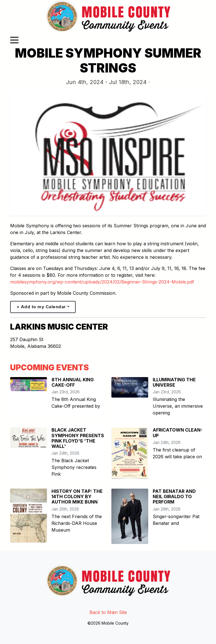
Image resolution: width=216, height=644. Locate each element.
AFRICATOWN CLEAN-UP (178, 433)
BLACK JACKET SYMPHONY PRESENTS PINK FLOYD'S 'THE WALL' (78, 438)
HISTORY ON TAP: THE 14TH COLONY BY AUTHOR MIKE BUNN (77, 496)
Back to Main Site (108, 612)
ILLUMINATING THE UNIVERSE (174, 382)
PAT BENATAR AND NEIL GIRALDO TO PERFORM (174, 496)
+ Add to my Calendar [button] (41, 307)
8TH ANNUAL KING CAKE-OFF (73, 382)
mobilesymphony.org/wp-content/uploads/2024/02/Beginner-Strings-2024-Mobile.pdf (102, 282)
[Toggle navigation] (14, 40)
